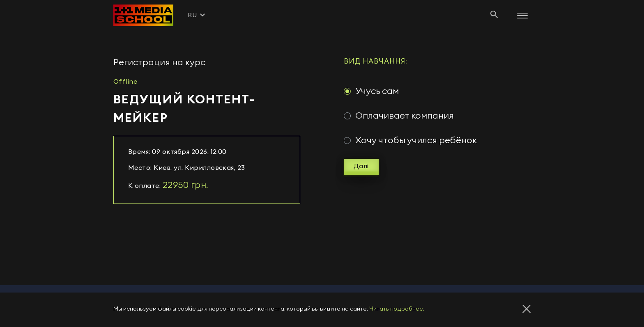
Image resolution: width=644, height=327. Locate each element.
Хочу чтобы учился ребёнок (416, 140)
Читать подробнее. (397, 309)
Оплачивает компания (405, 116)
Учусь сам (377, 91)
